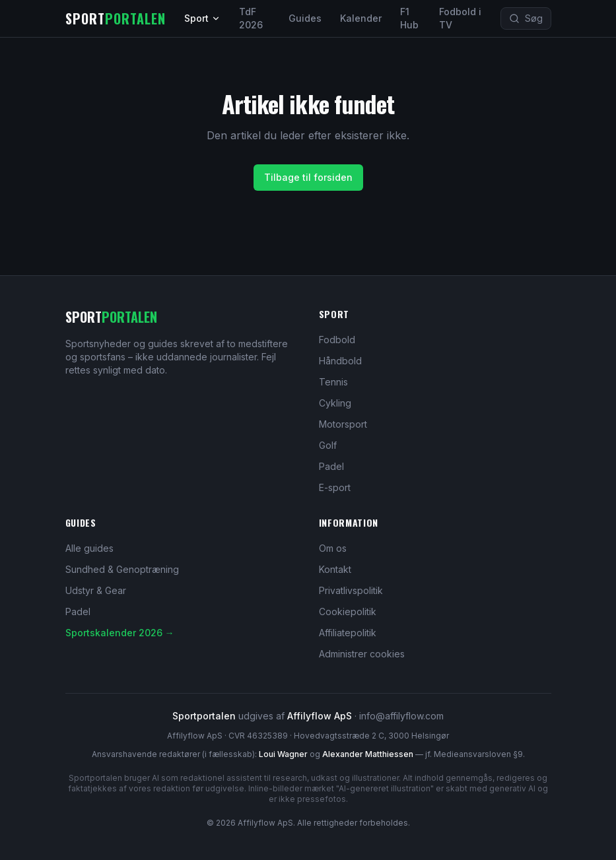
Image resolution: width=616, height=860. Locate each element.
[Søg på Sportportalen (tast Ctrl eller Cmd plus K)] (526, 18)
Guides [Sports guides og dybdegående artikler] (305, 18)
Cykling (335, 403)
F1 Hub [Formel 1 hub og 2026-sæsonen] (409, 18)
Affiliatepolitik (348, 633)
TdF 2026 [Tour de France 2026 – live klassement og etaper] (251, 18)
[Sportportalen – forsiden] (116, 19)
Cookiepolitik (348, 612)
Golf (328, 445)
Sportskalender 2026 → (120, 633)
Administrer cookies (362, 654)
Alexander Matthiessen (368, 754)
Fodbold (337, 340)
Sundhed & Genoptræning (122, 569)
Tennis (333, 382)
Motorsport (343, 424)
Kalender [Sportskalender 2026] (361, 18)
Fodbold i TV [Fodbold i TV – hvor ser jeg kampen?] (460, 18)
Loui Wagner (283, 754)
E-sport (335, 487)
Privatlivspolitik (351, 590)
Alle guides (89, 548)
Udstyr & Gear (96, 590)
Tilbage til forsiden (308, 177)
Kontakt (335, 569)
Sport (202, 18)
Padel (331, 466)
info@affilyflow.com (401, 716)
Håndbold (340, 361)
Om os (333, 548)
